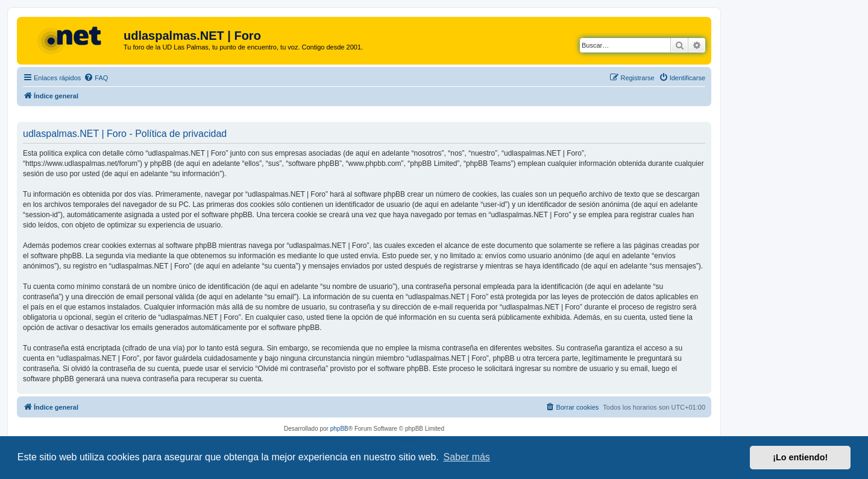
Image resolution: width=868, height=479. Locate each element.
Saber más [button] (467, 457)
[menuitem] (96, 78)
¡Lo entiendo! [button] (800, 457)
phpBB (339, 429)
